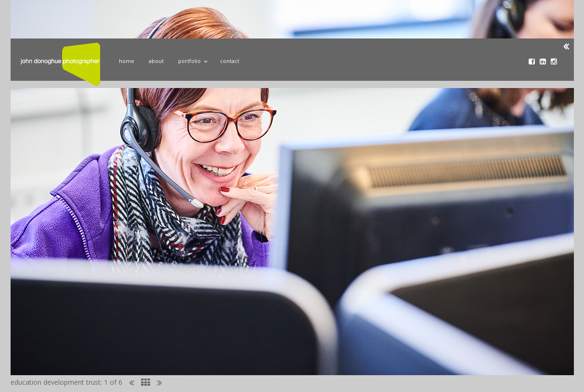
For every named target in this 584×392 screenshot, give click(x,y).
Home (127, 61)
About (156, 61)
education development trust (56, 382)
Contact (230, 61)
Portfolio (192, 60)
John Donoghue (60, 64)
